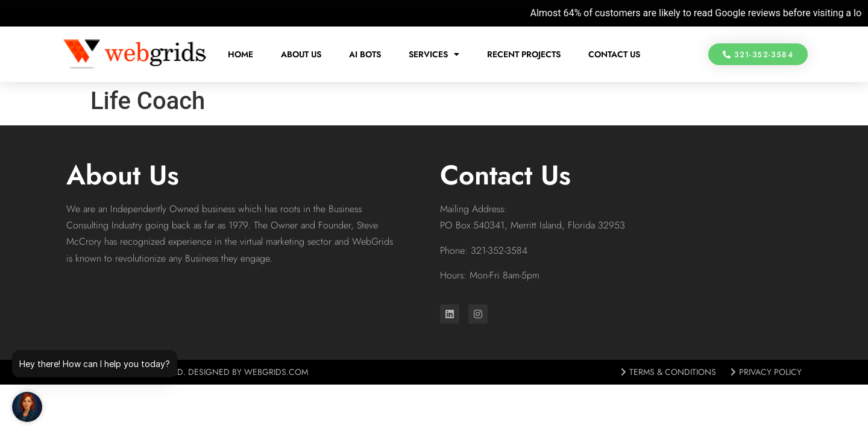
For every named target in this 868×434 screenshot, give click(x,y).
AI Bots (365, 54)
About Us (301, 54)
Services (434, 54)
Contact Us (614, 54)
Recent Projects (524, 54)
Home (241, 54)
